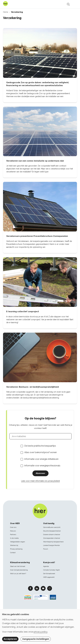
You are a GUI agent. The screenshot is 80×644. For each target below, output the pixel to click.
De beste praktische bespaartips (40, 446)
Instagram (50, 588)
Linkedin (37, 588)
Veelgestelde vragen (18, 542)
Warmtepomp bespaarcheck (53, 542)
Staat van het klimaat (18, 566)
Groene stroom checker (52, 535)
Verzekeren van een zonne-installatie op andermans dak (35, 161)
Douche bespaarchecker (52, 531)
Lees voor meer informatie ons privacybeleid (40, 481)
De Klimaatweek (49, 574)
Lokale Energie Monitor (51, 545)
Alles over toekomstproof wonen (41, 452)
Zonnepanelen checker (52, 538)
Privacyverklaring (16, 549)
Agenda (46, 566)
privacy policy (41, 632)
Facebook (30, 588)
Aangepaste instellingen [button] (36, 639)
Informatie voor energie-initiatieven (41, 459)
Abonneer (40, 473)
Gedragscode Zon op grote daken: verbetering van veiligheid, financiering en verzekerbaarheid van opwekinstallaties (38, 84)
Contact (13, 553)
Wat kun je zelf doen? (18, 574)
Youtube (43, 588)
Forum (46, 549)
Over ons (13, 527)
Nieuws (13, 531)
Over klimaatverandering (19, 570)
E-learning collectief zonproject (23, 312)
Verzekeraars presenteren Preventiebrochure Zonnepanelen (37, 236)
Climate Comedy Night (51, 570)
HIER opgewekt (49, 577)
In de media (14, 538)
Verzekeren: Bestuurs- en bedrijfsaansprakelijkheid (32, 387)
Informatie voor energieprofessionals (42, 466)
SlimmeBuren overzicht (52, 527)
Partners (13, 535)
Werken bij (14, 545)
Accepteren (10, 639)
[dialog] (40, 626)
